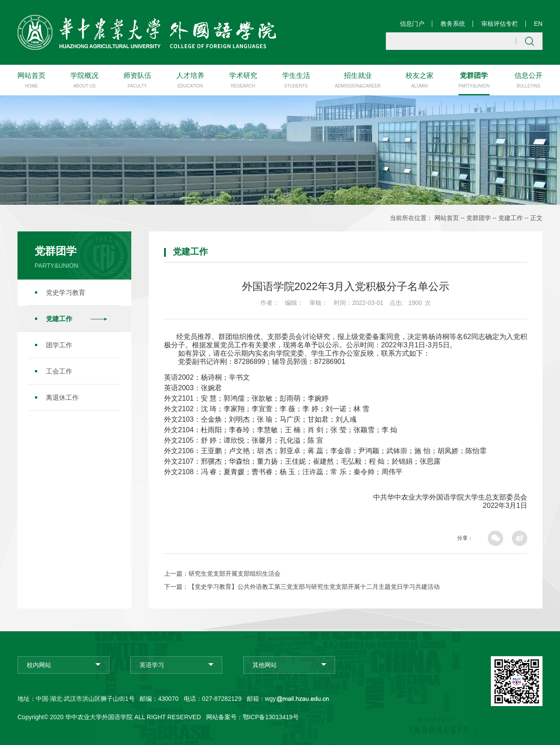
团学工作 (59, 345)
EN (538, 24)
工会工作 (59, 371)
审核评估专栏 (500, 24)
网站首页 (447, 218)
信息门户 (412, 24)
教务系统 (453, 24)
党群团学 (479, 218)
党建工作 (511, 218)
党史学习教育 (66, 292)
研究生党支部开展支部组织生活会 (234, 573)
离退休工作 (62, 397)
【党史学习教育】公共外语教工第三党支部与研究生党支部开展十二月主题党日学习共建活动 (314, 586)
